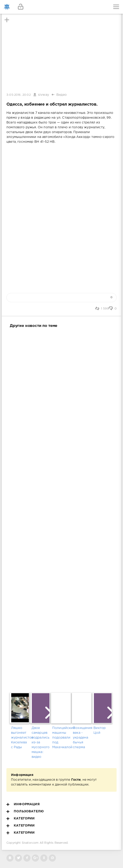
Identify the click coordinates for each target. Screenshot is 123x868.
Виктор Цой (100, 730)
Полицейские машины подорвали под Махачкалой (61, 738)
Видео (61, 95)
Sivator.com (30, 843)
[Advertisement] (61, 509)
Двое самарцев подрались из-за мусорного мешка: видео (41, 742)
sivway (44, 95)
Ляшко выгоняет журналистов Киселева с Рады (20, 738)
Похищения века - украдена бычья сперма (82, 738)
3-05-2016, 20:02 (19, 95)
